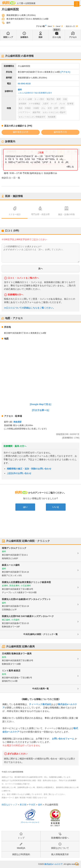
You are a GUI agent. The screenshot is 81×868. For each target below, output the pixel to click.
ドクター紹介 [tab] (15, 214)
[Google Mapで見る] (40, 404)
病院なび (9, 3)
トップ (21, 838)
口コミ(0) (57, 37)
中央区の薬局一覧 (40, 689)
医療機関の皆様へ (60, 838)
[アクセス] (65, 72)
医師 (40, 37)
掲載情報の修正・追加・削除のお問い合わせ (29, 469)
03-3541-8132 (24, 84)
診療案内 (24, 37)
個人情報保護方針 (60, 854)
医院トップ (8, 37)
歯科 (20, 90)
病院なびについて (60, 848)
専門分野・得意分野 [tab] (40, 214)
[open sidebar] (77, 4)
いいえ (56, 507)
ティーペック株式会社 (40, 704)
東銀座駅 (17, 422)
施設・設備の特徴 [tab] (66, 214)
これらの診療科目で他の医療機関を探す (35, 93)
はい (25, 507)
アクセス (73, 37)
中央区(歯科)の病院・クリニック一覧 (41, 634)
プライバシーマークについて (30, 822)
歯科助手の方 (60, 132)
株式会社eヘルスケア (53, 864)
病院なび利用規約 (21, 854)
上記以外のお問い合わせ (19, 473)
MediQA (21, 848)
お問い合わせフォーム (63, 739)
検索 (77, 864)
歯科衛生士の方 (21, 132)
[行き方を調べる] (40, 410)
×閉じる (70, 167)
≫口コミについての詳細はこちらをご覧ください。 (30, 308)
